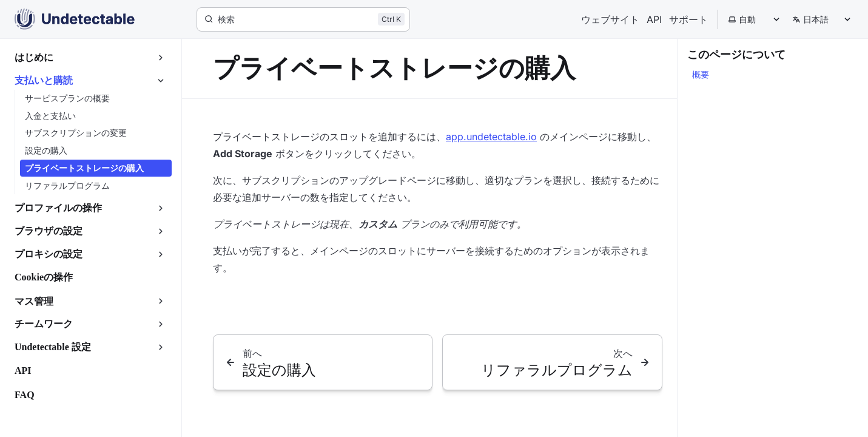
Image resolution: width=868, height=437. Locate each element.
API (654, 19)
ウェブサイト (610, 19)
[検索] (303, 19)
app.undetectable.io (491, 137)
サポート (688, 19)
